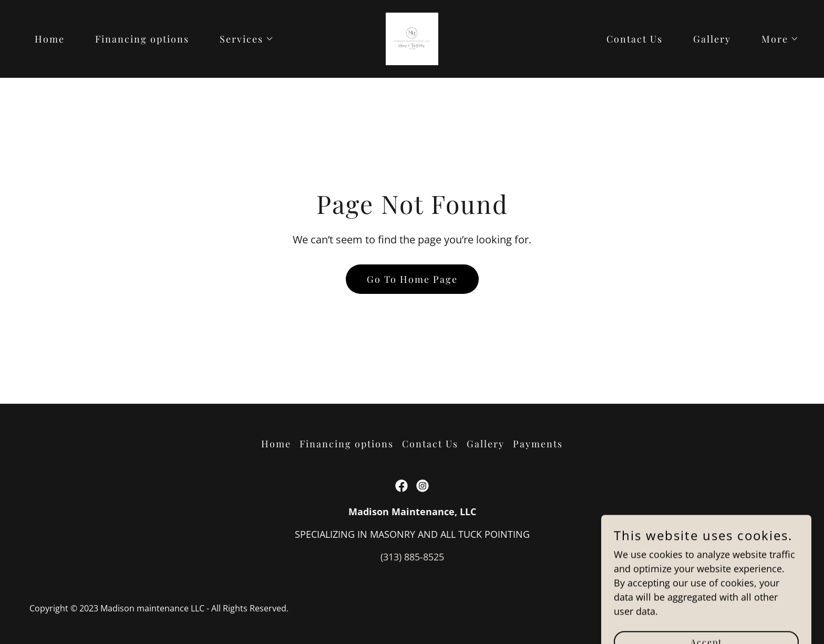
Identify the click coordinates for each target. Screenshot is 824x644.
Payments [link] (538, 444)
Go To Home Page (412, 279)
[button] (242, 39)
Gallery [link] (712, 39)
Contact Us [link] (635, 39)
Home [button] (276, 444)
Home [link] (50, 39)
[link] (412, 38)
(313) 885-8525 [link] (412, 557)
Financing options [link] (142, 39)
